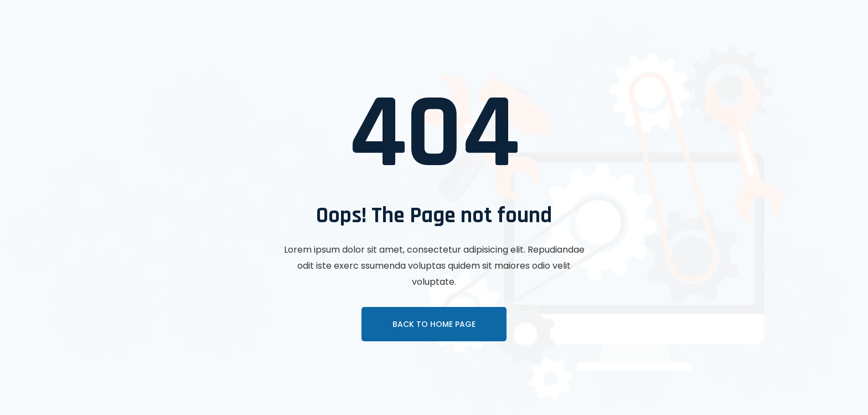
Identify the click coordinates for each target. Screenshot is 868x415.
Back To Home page (434, 324)
